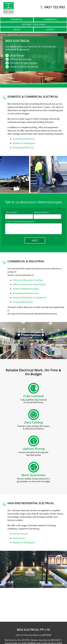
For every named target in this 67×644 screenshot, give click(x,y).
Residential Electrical (23, 148)
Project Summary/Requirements (20, 221)
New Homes (19, 538)
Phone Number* (42, 212)
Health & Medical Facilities (26, 289)
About (17, 29)
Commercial (50, 19)
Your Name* (11, 212)
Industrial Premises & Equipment (30, 298)
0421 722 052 (55, 7)
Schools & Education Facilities (28, 280)
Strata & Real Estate (23, 302)
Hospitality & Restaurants (26, 293)
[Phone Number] (47, 217)
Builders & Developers (24, 143)
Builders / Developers (34, 24)
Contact (50, 29)
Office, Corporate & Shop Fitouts (29, 284)
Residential (17, 19)
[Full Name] (19, 217)
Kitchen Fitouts (20, 534)
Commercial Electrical (24, 139)
